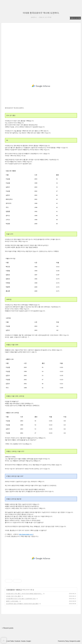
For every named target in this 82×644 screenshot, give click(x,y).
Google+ (29, 641)
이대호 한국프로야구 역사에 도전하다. (41, 13)
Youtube (23, 641)
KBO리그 (19, 590)
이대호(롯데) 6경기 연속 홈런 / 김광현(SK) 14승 (21, 599)
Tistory (67, 641)
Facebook (17, 641)
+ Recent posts (8, 628)
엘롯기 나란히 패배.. (12, 601)
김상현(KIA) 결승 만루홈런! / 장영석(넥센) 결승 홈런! (22, 604)
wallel (79, 641)
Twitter (12, 641)
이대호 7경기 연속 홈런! (14, 596)
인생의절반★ (10, 590)
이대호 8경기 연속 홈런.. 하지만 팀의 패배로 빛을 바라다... (24, 594)
